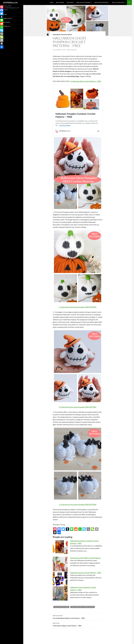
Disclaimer (6, 22)
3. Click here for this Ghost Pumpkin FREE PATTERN (78, 504)
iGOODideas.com (10, 3)
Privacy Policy (8, 18)
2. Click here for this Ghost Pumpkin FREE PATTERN (78, 407)
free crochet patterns (62, 607)
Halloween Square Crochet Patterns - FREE (86, 573)
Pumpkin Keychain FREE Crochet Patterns (85, 558)
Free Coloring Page (118, 2)
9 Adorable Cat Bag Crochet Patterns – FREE (78, 624)
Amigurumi (57, 35)
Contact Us (7, 26)
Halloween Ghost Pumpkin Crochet (83, 607)
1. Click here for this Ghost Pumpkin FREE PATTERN (78, 307)
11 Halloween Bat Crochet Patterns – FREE (86, 81)
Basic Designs (60, 2)
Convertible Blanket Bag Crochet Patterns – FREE (78, 617)
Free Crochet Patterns (83, 2)
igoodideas (73, 50)
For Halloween (66, 35)
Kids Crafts (70, 2)
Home (51, 2)
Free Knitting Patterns (101, 2)
